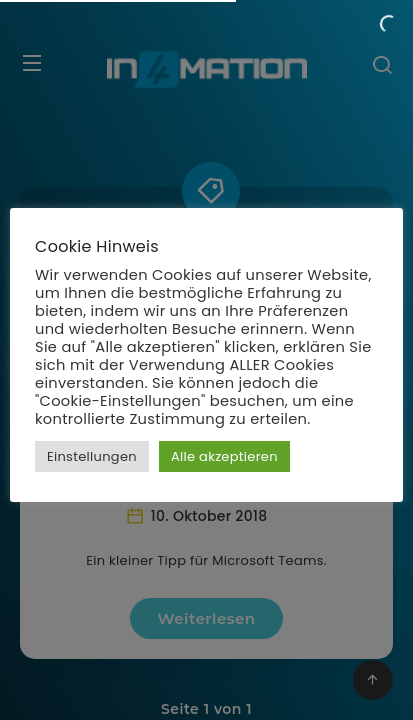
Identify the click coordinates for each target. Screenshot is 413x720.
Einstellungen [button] (92, 456)
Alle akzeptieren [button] (224, 456)
